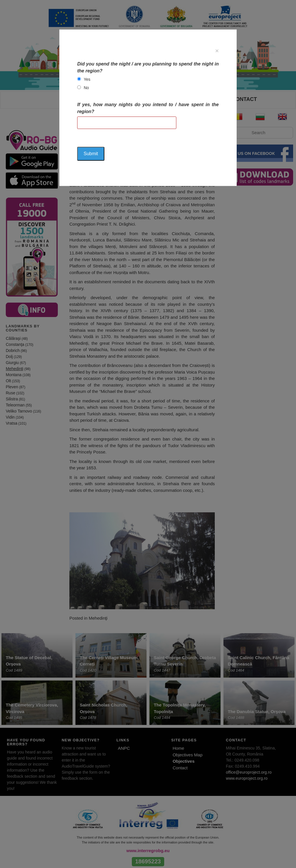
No (86, 88)
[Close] (217, 51)
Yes (87, 79)
